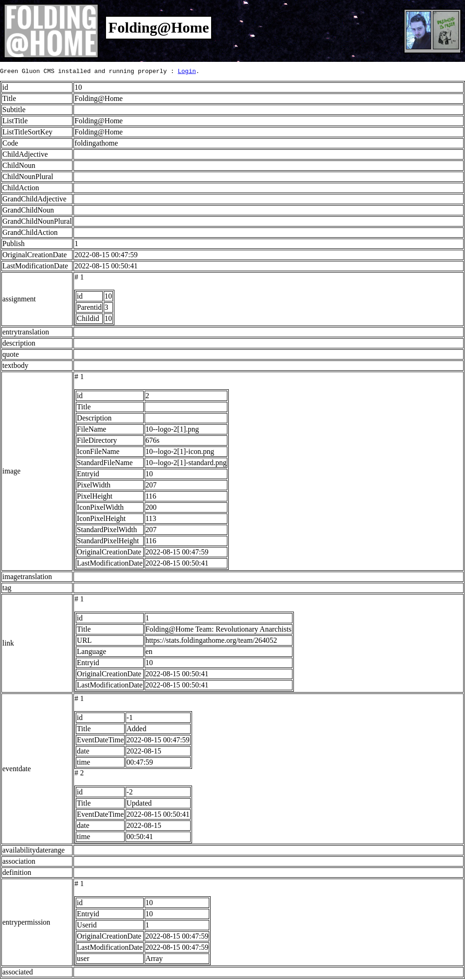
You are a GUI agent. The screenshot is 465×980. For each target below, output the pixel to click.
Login (187, 72)
